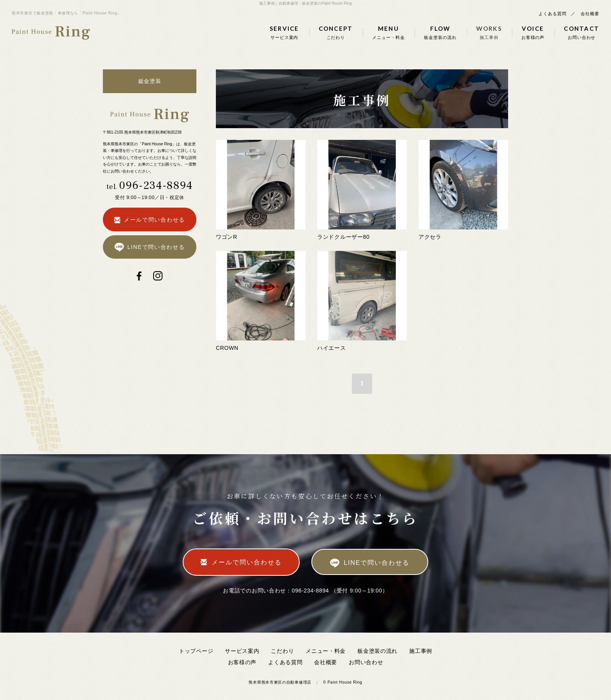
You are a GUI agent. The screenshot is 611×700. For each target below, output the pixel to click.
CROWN (227, 348)
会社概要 (590, 14)
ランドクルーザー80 (343, 237)
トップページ (196, 651)
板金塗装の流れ (377, 651)
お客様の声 (242, 662)
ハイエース (332, 348)
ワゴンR (227, 237)
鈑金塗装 (150, 81)
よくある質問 (552, 14)
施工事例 (421, 651)
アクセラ (430, 237)
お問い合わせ (366, 662)
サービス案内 (242, 651)
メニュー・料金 (326, 651)
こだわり (282, 651)
